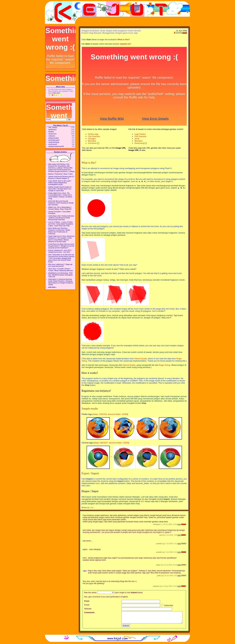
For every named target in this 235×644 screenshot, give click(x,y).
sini (142, 501)
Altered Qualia (141, 359)
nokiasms (52, 136)
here (98, 483)
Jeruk (137, 139)
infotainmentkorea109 (56, 146)
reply (179, 524)
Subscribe (167, 605)
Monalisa (92, 141)
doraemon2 (52, 130)
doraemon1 (52, 134)
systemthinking (54, 142)
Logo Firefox (140, 134)
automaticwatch (54, 140)
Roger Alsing (165, 365)
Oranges (92, 139)
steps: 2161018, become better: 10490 (110, 414)
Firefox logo (93, 134)
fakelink (51, 132)
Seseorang (139, 143)
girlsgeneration (54, 138)
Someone (92, 143)
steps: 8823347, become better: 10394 (111, 443)
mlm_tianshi (53, 127)
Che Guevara (94, 136)
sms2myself (53, 144)
